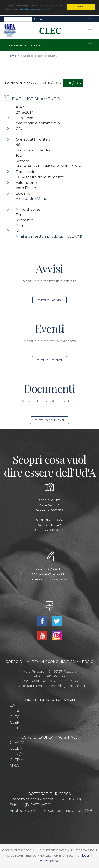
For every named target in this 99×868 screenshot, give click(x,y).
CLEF (14, 722)
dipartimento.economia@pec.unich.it (54, 686)
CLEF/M (17, 760)
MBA (14, 765)
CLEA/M (17, 743)
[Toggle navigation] (91, 19)
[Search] (18, 19)
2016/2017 (73, 83)
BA (12, 705)
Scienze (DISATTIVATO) (31, 805)
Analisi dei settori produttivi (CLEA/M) (49, 236)
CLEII (14, 728)
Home (12, 56)
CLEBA (16, 748)
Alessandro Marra (31, 198)
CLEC (15, 717)
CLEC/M (17, 754)
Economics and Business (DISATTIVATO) (45, 799)
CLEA (15, 711)
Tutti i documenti (50, 420)
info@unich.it (54, 569)
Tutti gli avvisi (50, 300)
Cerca (38, 19)
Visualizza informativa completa (35, 9)
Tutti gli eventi (49, 360)
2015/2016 (52, 83)
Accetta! (81, 7)
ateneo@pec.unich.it (53, 574)
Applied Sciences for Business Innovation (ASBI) (52, 810)
